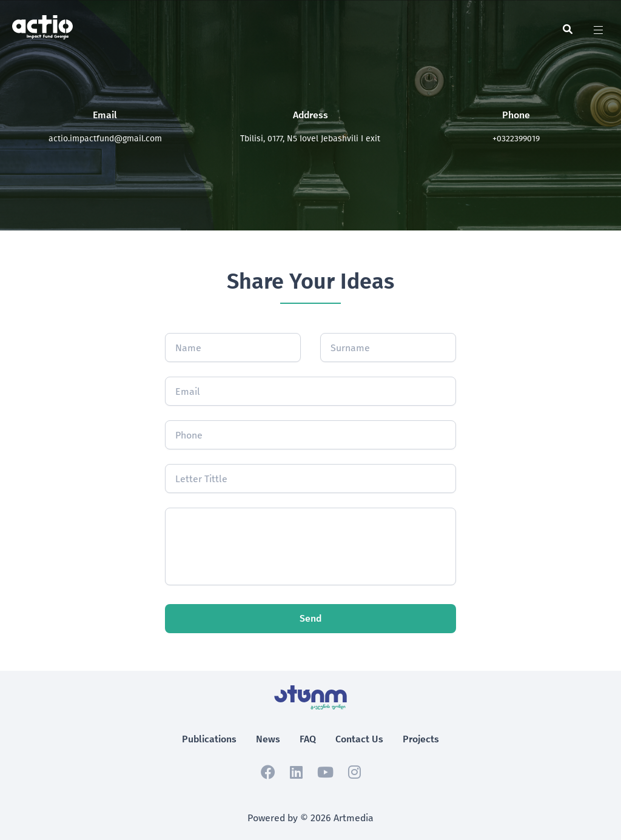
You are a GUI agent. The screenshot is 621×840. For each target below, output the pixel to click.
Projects (421, 739)
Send (310, 618)
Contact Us (359, 739)
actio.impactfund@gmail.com (105, 139)
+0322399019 (516, 139)
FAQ (308, 739)
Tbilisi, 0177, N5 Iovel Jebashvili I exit (310, 139)
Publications (209, 739)
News (268, 739)
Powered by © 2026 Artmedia (310, 818)
